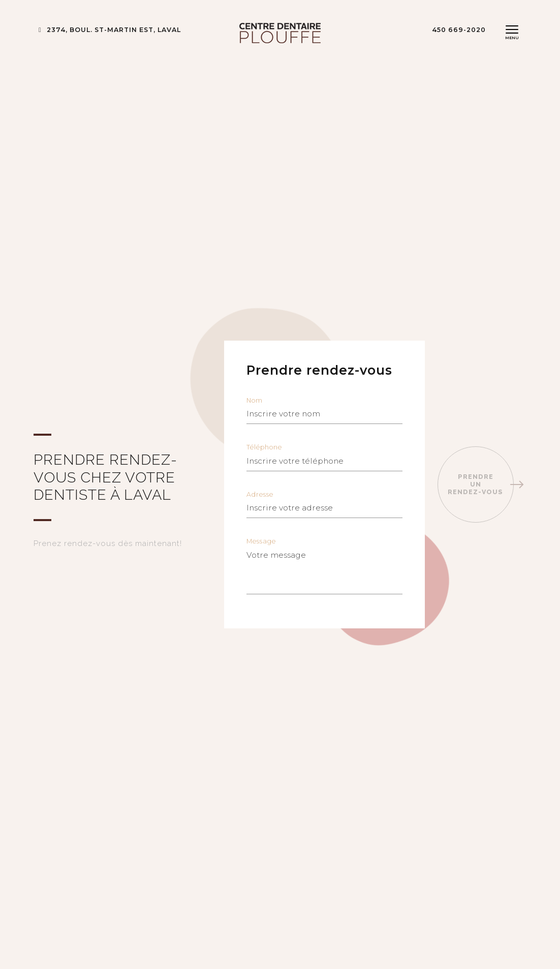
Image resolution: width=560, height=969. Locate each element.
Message (324, 566)
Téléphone (324, 458)
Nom (324, 411)
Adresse (324, 505)
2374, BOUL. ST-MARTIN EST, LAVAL (110, 30)
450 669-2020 (459, 30)
